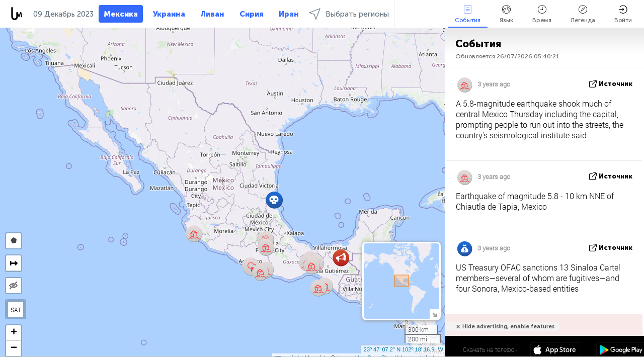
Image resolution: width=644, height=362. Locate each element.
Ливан (212, 14)
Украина (169, 14)
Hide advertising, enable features (508, 327)
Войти (623, 14)
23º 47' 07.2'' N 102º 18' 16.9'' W (404, 349)
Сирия (252, 14)
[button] (194, 234)
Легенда (583, 14)
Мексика (121, 14)
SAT (16, 310)
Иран (289, 14)
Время (542, 14)
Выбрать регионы (349, 14)
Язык (506, 14)
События (468, 14)
